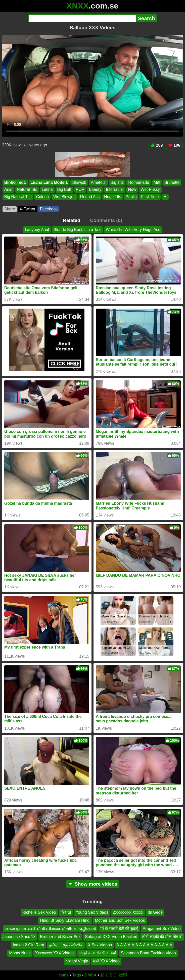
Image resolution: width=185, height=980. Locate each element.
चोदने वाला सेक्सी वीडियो (98, 953)
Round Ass (90, 197)
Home (63, 975)
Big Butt (64, 190)
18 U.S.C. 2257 (114, 975)
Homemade (139, 182)
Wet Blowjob (64, 197)
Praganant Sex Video (162, 929)
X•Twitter (28, 209)
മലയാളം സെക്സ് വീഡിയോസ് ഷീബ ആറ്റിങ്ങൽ (50, 929)
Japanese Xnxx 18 (19, 937)
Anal (8, 190)
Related (72, 220)
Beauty (95, 190)
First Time (150, 197)
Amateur (98, 182)
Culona (42, 197)
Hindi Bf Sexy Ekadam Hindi (65, 920)
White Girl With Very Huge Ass (133, 230)
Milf (157, 182)
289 (157, 145)
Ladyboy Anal (37, 230)
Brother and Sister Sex (60, 937)
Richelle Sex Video (39, 912)
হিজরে (66, 912)
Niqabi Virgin (77, 961)
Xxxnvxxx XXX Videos (55, 953)
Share (10, 209)
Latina (47, 190)
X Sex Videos (100, 945)
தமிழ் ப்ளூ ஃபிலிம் (66, 945)
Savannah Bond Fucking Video (148, 953)
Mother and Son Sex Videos (120, 920)
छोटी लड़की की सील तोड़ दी (162, 937)
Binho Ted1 (15, 182)
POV (80, 190)
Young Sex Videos (92, 912)
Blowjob (79, 182)
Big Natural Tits (18, 197)
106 (174, 145)
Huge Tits (113, 197)
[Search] (82, 18)
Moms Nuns (20, 953)
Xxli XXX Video (106, 961)
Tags (77, 975)
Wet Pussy (150, 190)
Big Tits (117, 182)
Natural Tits (27, 190)
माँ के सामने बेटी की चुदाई (119, 929)
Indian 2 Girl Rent (29, 945)
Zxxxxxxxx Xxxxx (128, 912)
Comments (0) (106, 220)
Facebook (49, 209)
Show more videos (93, 884)
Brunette (172, 182)
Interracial (115, 190)
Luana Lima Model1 (49, 182)
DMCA (90, 975)
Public (131, 197)
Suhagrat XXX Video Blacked (111, 937)
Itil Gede (155, 912)
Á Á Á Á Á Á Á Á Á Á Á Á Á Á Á (144, 945)
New (132, 190)
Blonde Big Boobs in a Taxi (77, 230)
